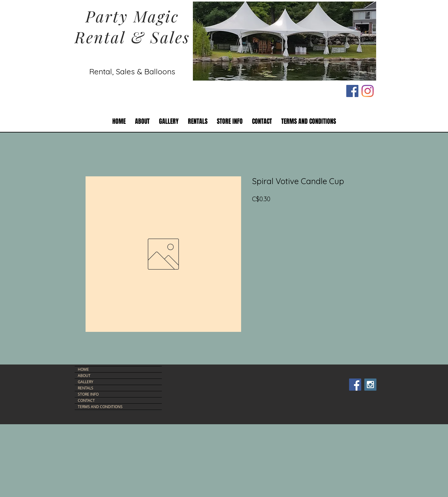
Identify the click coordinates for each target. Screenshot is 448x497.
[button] (198, 121)
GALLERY (86, 382)
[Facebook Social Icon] (352, 91)
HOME (83, 369)
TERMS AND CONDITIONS (100, 406)
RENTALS (86, 388)
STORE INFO (88, 394)
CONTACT (86, 400)
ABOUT (84, 375)
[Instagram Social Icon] (370, 385)
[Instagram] (368, 91)
